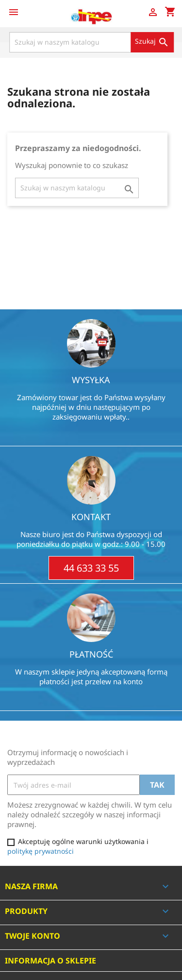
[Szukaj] (91, 42)
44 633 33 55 (91, 568)
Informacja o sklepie (50, 961)
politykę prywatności (41, 851)
